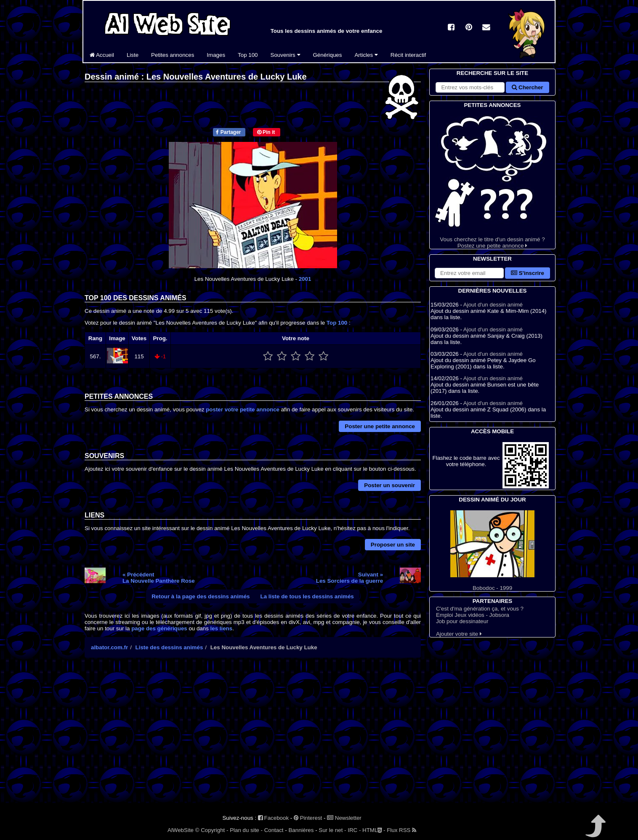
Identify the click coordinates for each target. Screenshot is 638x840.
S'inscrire (528, 273)
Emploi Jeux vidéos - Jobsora (473, 615)
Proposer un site (393, 545)
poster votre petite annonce (243, 409)
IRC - (354, 830)
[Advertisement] (253, 738)
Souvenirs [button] (286, 55)
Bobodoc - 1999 (492, 551)
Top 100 (248, 55)
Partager (228, 132)
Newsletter (344, 818)
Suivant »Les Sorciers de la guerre (350, 578)
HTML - (374, 830)
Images (216, 55)
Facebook (273, 818)
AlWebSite (181, 830)
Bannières (301, 830)
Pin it (266, 132)
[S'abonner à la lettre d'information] (469, 273)
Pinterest (308, 818)
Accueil (102, 55)
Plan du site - (246, 830)
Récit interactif (408, 55)
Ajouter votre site (459, 634)
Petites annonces (173, 55)
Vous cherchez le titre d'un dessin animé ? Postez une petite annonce (492, 179)
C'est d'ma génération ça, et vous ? (480, 609)
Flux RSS (401, 830)
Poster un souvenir (389, 485)
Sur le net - (332, 830)
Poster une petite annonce (380, 426)
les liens (222, 628)
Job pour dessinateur (462, 621)
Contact (274, 830)
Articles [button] (366, 55)
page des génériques (159, 628)
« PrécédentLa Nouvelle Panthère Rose (159, 578)
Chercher (527, 87)
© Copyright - (212, 830)
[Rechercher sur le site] (470, 87)
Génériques (328, 55)
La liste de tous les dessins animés (307, 596)
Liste (133, 55)
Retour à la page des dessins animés (201, 596)
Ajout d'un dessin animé (493, 305)
